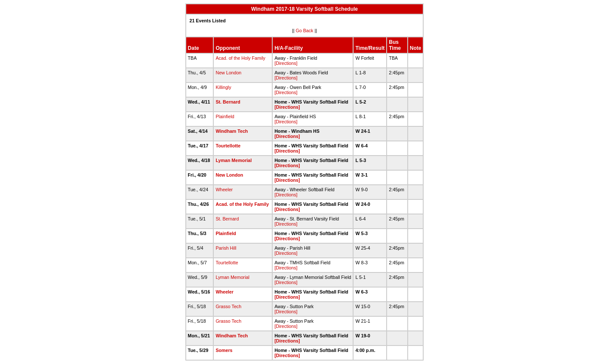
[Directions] (286, 63)
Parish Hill (226, 248)
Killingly (223, 87)
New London (228, 73)
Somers (224, 350)
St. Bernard (228, 102)
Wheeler (224, 190)
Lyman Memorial (234, 160)
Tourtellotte (228, 146)
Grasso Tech (228, 306)
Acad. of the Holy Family (240, 58)
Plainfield (225, 116)
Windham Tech (232, 131)
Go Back (305, 31)
